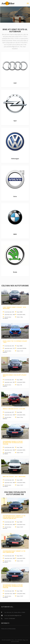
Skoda (15, 272)
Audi (15, 83)
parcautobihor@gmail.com (15, 615)
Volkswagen (15, 159)
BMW (15, 234)
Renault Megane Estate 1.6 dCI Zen (14, 409)
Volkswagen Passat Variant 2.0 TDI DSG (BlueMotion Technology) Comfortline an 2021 (14, 517)
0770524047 (12, 619)
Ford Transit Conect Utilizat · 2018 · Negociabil (15, 308)
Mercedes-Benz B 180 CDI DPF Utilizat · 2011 (15, 376)
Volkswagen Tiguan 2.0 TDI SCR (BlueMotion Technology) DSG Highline (13, 443)
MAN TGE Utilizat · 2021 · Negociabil (14, 476)
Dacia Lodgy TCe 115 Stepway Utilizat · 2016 (15, 342)
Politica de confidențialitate (8, 629)
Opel (15, 121)
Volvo (15, 196)
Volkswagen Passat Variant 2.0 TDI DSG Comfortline (14, 552)
